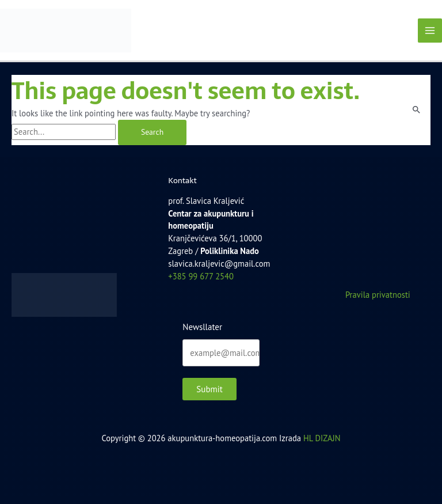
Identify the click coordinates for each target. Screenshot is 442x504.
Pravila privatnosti (378, 295)
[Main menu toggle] (430, 31)
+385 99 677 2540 (201, 276)
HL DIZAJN (322, 438)
